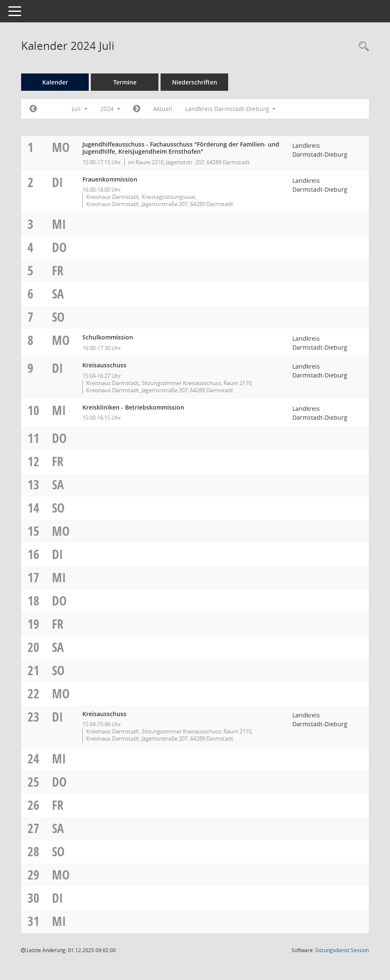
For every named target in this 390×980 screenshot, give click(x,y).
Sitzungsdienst (342, 950)
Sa (58, 294)
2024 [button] (110, 109)
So (58, 317)
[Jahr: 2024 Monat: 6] (33, 109)
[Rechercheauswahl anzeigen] (362, 47)
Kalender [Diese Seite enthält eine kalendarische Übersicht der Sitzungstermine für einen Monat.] (55, 82)
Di (57, 182)
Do (59, 247)
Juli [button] (80, 109)
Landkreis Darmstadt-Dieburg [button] (230, 109)
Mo (61, 147)
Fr (58, 270)
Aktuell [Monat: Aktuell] (163, 109)
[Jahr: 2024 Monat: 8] (137, 109)
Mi (59, 224)
